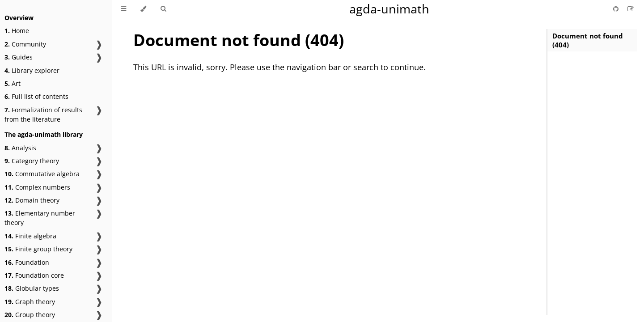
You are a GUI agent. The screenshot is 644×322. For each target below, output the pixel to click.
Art (13, 83)
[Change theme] (143, 9)
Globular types (32, 288)
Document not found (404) (588, 40)
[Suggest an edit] (631, 9)
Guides (19, 57)
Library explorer (32, 70)
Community (25, 44)
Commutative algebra (42, 174)
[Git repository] (617, 9)
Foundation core (34, 275)
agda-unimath (389, 9)
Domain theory (32, 200)
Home (17, 31)
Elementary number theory (40, 218)
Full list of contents (36, 96)
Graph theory (30, 302)
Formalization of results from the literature (43, 114)
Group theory (30, 315)
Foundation (27, 262)
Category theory (32, 161)
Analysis (20, 148)
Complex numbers (37, 187)
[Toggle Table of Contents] (124, 9)
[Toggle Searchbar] (163, 9)
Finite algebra (30, 236)
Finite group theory (38, 249)
